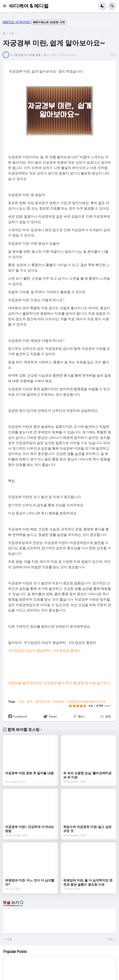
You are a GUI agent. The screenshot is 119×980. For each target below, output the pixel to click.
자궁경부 (59, 701)
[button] (6, 6)
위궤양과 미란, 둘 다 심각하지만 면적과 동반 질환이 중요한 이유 (88, 883)
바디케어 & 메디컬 (29, 6)
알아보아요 (43, 701)
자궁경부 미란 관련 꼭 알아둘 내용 (29, 773)
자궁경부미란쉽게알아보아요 (87, 701)
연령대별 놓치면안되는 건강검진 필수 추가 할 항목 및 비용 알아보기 (59, 683)
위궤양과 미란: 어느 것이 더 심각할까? (30, 883)
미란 (11, 33)
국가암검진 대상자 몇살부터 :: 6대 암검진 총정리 (44, 651)
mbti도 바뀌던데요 (60, 23)
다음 (9, 939)
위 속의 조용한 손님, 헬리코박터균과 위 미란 (87, 775)
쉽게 (30, 701)
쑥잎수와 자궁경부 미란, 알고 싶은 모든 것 (87, 829)
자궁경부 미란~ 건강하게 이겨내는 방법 (30, 829)
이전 (110, 939)
